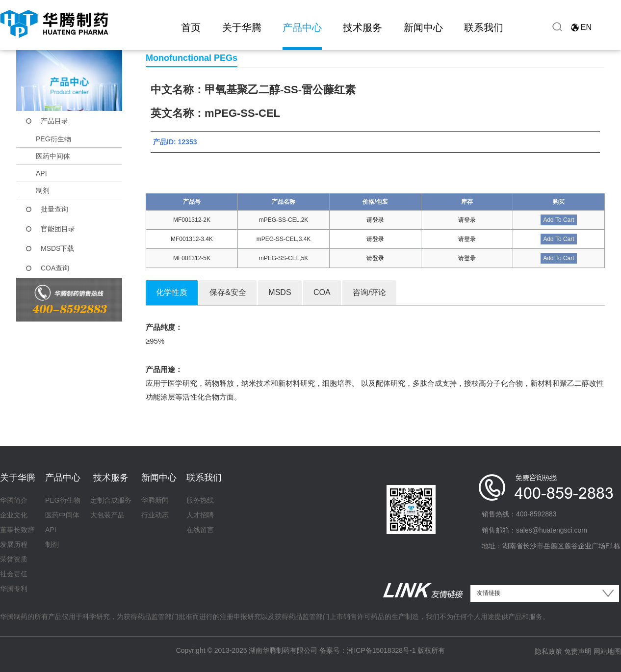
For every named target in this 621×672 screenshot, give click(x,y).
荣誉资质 (14, 559)
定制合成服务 (111, 500)
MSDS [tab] (280, 292)
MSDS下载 (57, 248)
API (41, 173)
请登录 (375, 220)
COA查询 (55, 268)
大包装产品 (107, 515)
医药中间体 (53, 156)
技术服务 (362, 27)
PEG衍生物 (53, 139)
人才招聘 (200, 515)
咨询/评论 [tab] (369, 292)
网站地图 (607, 651)
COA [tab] (322, 292)
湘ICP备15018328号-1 (381, 650)
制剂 (43, 190)
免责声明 (578, 651)
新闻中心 (423, 27)
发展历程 (14, 544)
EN (586, 27)
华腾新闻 (155, 500)
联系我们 (484, 27)
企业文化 (14, 515)
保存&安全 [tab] (228, 292)
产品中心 (302, 27)
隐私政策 (548, 651)
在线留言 (200, 530)
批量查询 (54, 209)
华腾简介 (14, 500)
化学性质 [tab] (172, 292)
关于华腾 (242, 27)
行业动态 (155, 515)
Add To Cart (558, 220)
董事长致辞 (17, 530)
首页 (191, 27)
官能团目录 (58, 229)
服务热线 (200, 500)
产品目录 (54, 121)
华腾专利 (14, 589)
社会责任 (14, 574)
